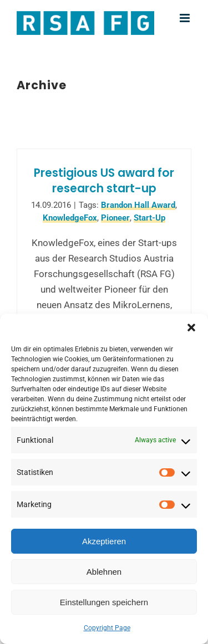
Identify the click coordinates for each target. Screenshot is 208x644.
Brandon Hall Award (138, 205)
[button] (191, 328)
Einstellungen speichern (104, 602)
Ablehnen (104, 572)
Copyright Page (107, 628)
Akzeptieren (104, 541)
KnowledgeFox (70, 218)
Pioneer (115, 218)
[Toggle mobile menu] (186, 18)
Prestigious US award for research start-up (104, 181)
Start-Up (149, 218)
